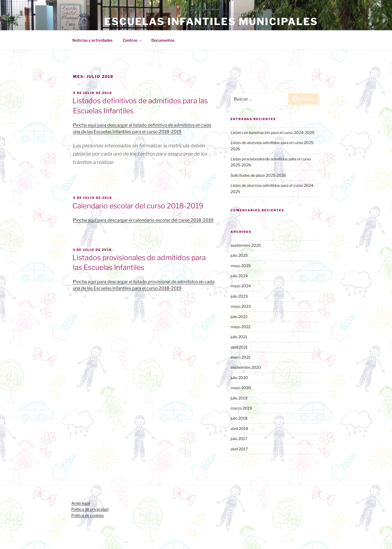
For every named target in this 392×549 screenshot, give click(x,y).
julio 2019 (239, 398)
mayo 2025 (241, 266)
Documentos (163, 40)
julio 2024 (239, 276)
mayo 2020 (241, 388)
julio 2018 (239, 418)
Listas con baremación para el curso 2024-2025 (272, 132)
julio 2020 (239, 378)
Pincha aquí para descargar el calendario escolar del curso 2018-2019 (143, 220)
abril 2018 (239, 428)
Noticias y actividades (92, 40)
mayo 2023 (241, 306)
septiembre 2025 (246, 245)
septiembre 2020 (246, 367)
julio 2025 (239, 255)
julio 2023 (239, 296)
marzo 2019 (241, 408)
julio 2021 (239, 337)
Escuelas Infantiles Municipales (211, 22)
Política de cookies (88, 515)
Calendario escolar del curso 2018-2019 (138, 206)
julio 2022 (239, 317)
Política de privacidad (90, 509)
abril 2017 (239, 449)
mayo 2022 (241, 327)
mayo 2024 (241, 286)
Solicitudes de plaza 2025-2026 (258, 175)
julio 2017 (239, 439)
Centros (133, 40)
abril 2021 (239, 347)
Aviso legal (81, 503)
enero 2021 (241, 357)
